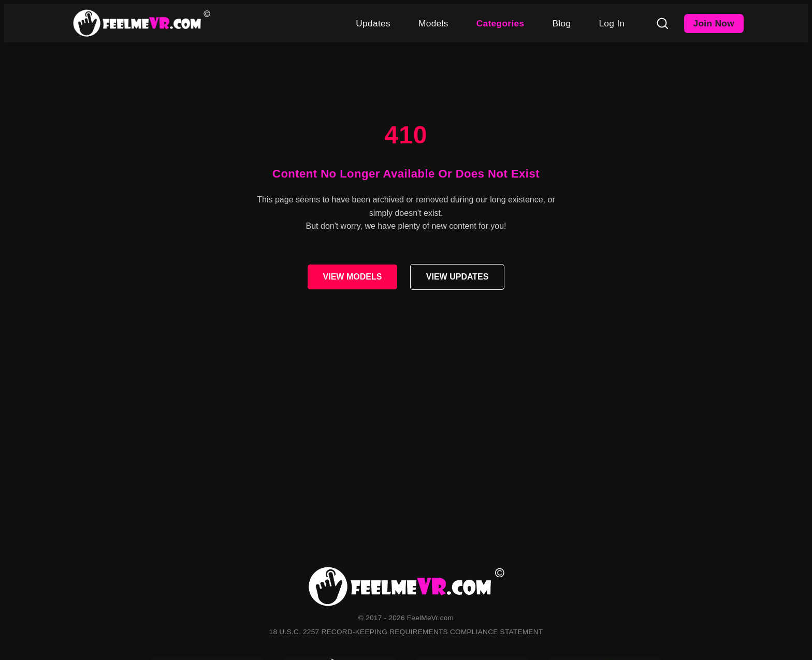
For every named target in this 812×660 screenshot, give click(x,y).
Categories (501, 23)
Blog (561, 23)
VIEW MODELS (353, 277)
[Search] (662, 23)
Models (433, 23)
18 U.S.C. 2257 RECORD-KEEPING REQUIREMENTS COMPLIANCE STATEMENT (406, 632)
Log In (612, 23)
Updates (373, 23)
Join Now (714, 23)
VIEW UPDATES (458, 277)
